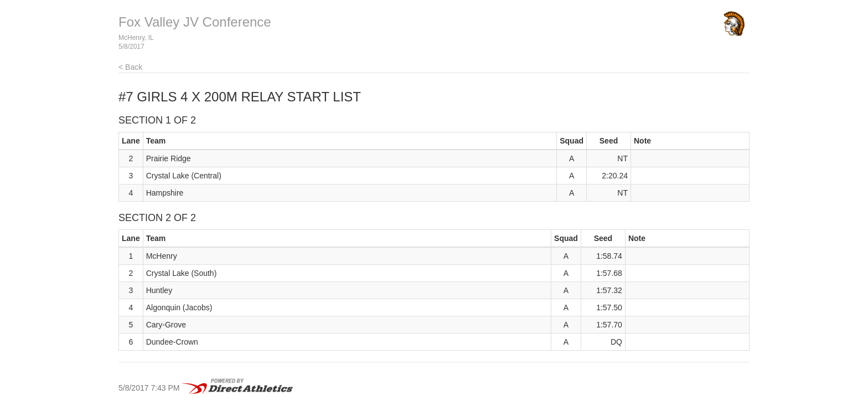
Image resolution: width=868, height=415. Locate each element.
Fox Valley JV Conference (195, 22)
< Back (130, 67)
